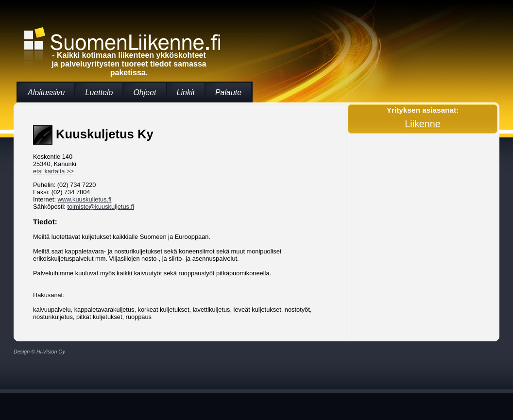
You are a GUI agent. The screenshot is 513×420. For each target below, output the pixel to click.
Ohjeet (145, 92)
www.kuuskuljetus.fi (85, 199)
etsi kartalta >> (53, 171)
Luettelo (99, 92)
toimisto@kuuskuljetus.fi (100, 207)
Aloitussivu (46, 92)
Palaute (228, 92)
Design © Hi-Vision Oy (39, 352)
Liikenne (422, 124)
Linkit (186, 92)
